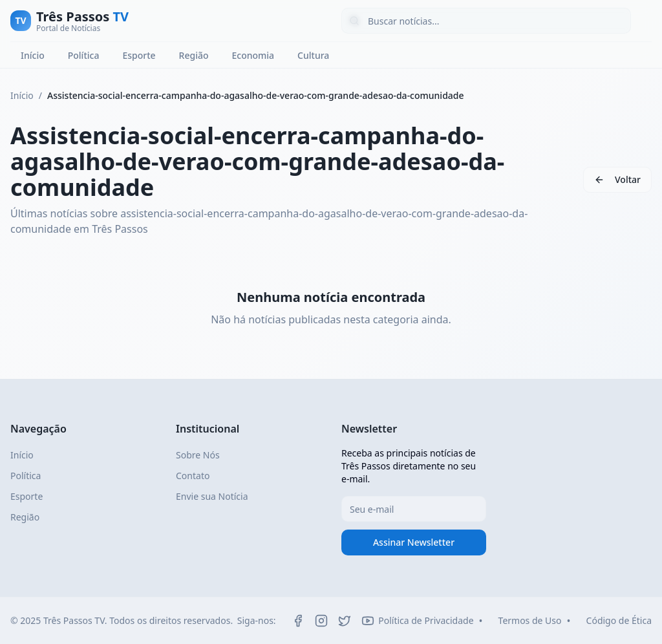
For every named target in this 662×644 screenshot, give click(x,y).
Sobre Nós (198, 455)
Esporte (139, 55)
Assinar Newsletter (414, 542)
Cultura (313, 55)
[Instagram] (321, 621)
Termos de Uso (530, 620)
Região (194, 55)
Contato (193, 476)
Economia (253, 55)
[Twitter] (345, 621)
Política (84, 55)
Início (33, 55)
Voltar (628, 179)
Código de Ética (619, 620)
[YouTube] (368, 621)
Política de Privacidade (426, 620)
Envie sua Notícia (212, 496)
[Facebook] (298, 621)
